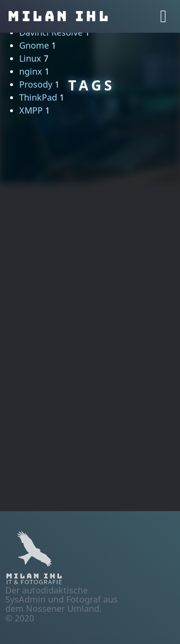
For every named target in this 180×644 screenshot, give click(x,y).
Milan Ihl (59, 16)
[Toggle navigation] (163, 16)
